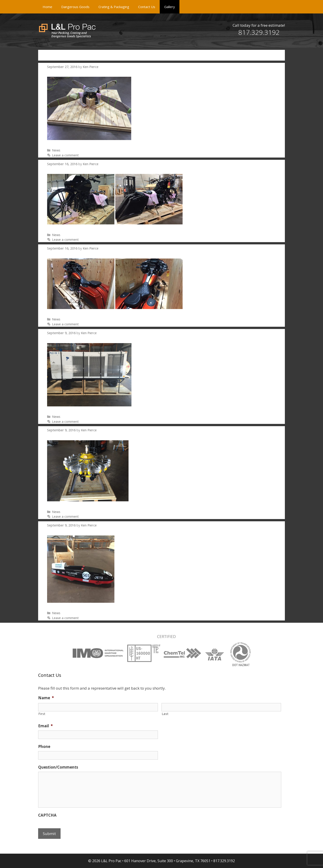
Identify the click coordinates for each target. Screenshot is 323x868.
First (42, 714)
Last (165, 714)
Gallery (170, 7)
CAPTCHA (47, 815)
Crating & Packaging (114, 7)
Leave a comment (65, 155)
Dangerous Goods (75, 7)
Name (46, 698)
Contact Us (147, 7)
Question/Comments (58, 767)
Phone (44, 747)
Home (47, 7)
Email (45, 726)
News (56, 150)
